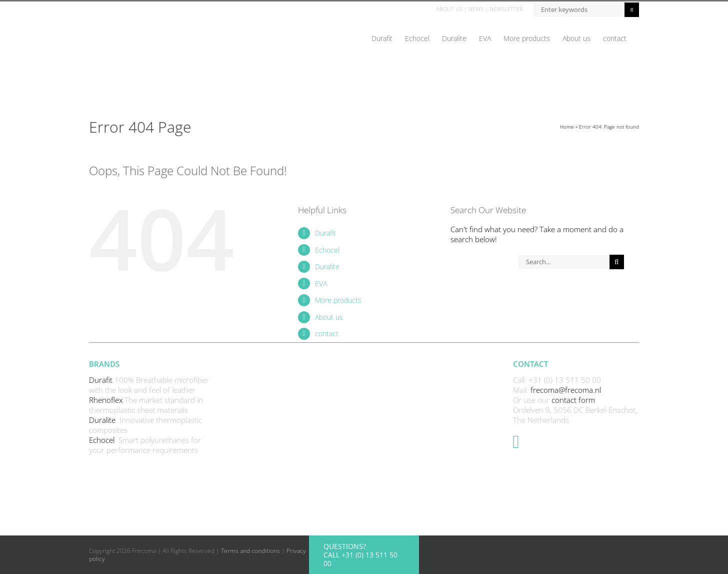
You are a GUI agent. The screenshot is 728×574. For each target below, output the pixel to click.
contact (327, 334)
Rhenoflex (107, 400)
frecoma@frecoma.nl (566, 390)
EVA (321, 283)
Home (567, 127)
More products (338, 300)
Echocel (327, 250)
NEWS (476, 9)
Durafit (325, 233)
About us (329, 317)
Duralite (327, 266)
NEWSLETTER (506, 9)
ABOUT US (449, 9)
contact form (573, 400)
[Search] (617, 262)
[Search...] (564, 262)
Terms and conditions (250, 551)
